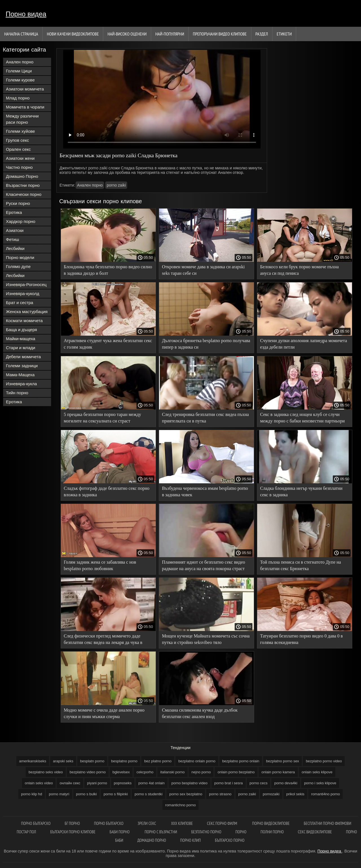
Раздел (262, 34)
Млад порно (18, 98)
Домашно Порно (22, 176)
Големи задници (22, 366)
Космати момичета (24, 321)
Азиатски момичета (25, 89)
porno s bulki (87, 794)
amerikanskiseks (33, 761)
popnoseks (123, 783)
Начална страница (21, 34)
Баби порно (120, 832)
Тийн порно (17, 393)
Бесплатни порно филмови (327, 823)
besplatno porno (124, 761)
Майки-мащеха (21, 339)
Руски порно (18, 203)
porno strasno (220, 794)
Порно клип (191, 840)
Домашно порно (152, 840)
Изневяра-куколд (23, 294)
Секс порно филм (223, 823)
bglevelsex (121, 772)
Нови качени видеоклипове (73, 34)
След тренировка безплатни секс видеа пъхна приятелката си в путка (205, 418)
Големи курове (20, 80)
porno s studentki (148, 794)
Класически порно (24, 194)
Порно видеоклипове (271, 823)
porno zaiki (116, 185)
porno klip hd (32, 794)
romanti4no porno (325, 794)
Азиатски (15, 230)
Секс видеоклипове (315, 832)
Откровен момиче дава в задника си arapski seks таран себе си (203, 270)
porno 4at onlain (152, 783)
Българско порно (230, 840)
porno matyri (59, 794)
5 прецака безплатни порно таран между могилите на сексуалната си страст (102, 418)
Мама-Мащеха (20, 375)
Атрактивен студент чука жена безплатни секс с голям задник (108, 344)
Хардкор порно (21, 221)
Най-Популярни (170, 34)
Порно (241, 832)
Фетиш (13, 239)
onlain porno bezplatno (236, 772)
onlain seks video (39, 783)
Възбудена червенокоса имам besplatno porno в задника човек (205, 491)
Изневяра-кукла (21, 384)
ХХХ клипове (182, 823)
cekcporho (145, 772)
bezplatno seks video (46, 772)
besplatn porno (92, 761)
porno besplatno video (190, 783)
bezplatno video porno (88, 772)
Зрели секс (147, 823)
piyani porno (97, 783)
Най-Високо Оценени (127, 34)
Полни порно (272, 832)
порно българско (36, 823)
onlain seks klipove (317, 772)
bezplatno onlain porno (197, 761)
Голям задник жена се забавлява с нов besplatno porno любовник (100, 565)
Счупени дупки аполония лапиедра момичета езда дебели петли (303, 344)
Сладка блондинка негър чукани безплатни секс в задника (301, 491)
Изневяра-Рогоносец (26, 284)
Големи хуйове (20, 131)
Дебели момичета (23, 357)
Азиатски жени (20, 158)
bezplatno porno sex (282, 761)
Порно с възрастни (161, 832)
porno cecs (259, 783)
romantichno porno (180, 805)
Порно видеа (26, 14)
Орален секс (18, 149)
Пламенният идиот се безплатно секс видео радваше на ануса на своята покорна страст (203, 565)
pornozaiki (271, 794)
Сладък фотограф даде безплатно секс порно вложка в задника (107, 491)
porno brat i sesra (229, 783)
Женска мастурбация (27, 312)
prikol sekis (295, 794)
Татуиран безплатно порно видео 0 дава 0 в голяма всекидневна (301, 639)
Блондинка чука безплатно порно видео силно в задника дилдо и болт (108, 270)
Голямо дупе (18, 266)
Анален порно (20, 62)
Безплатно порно (206, 832)
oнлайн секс (70, 783)
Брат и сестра (20, 303)
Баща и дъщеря (21, 330)
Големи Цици (19, 71)
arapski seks (63, 761)
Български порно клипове (73, 832)
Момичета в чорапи (25, 107)
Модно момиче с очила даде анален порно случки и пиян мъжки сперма (104, 713)
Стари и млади (21, 348)
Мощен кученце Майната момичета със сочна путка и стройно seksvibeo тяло (206, 639)
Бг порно (72, 823)
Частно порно (19, 167)
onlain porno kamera (278, 772)
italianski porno (172, 772)
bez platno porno (158, 761)
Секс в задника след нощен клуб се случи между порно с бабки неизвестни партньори (302, 418)
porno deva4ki (286, 783)
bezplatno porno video (324, 761)
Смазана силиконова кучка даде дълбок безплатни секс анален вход (200, 713)
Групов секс (17, 140)
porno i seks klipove (320, 783)
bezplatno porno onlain (241, 761)
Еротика (14, 212)
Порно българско (109, 823)
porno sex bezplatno (186, 794)
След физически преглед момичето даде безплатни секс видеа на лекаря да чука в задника (103, 640)
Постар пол (26, 832)
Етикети (284, 34)
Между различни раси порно (22, 119)
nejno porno (201, 772)
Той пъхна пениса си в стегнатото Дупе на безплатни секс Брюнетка (301, 565)
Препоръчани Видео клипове (220, 34)
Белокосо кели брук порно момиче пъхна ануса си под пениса (299, 270)
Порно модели (20, 257)
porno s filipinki (116, 794)
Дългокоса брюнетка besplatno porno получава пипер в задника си (206, 344)
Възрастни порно (23, 185)
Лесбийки (15, 248)
